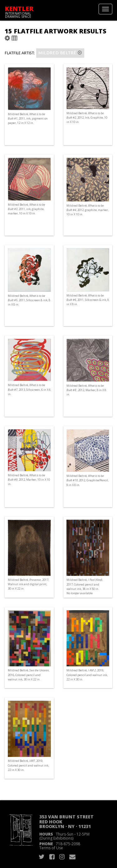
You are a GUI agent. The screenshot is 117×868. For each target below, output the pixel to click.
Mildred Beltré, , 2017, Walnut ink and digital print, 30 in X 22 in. (28, 584)
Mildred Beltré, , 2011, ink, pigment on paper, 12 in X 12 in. (28, 118)
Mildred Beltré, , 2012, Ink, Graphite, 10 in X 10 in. (87, 118)
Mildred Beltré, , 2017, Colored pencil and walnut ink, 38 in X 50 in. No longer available (85, 586)
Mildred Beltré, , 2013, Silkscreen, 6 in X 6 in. (29, 389)
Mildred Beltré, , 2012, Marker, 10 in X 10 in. (29, 480)
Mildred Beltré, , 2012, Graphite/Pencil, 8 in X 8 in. (88, 480)
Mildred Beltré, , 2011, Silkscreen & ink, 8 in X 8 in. (29, 300)
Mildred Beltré (60, 53)
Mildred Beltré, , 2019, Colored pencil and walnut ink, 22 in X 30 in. (87, 675)
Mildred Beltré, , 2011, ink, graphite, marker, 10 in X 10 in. (27, 209)
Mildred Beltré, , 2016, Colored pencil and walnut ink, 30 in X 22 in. (29, 675)
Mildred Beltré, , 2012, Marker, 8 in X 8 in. (86, 390)
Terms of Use (51, 848)
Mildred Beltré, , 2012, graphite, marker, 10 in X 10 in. (88, 210)
